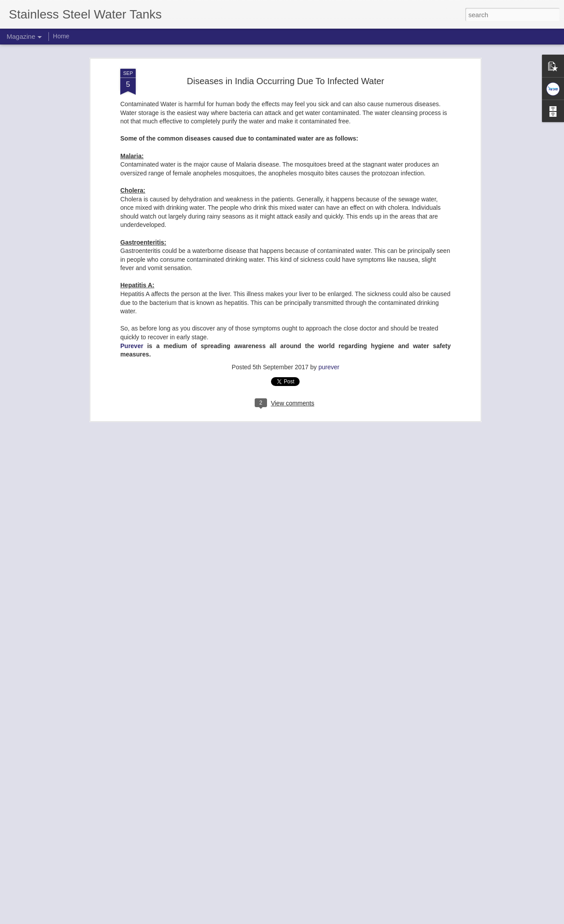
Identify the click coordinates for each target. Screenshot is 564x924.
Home (61, 36)
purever (329, 362)
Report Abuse (336, 919)
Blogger (310, 919)
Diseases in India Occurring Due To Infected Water (286, 76)
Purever (132, 341)
